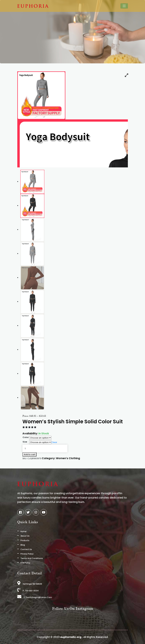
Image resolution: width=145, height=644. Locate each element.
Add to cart (29, 454)
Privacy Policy (27, 554)
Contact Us (26, 549)
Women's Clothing (68, 458)
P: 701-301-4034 (28, 591)
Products (25, 540)
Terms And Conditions (32, 558)
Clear (54, 442)
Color (26, 437)
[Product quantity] (45, 449)
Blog (23, 545)
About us (25, 536)
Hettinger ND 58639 (30, 584)
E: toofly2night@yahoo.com (35, 597)
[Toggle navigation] (124, 6)
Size (25, 442)
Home (23, 531)
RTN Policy (25, 563)
